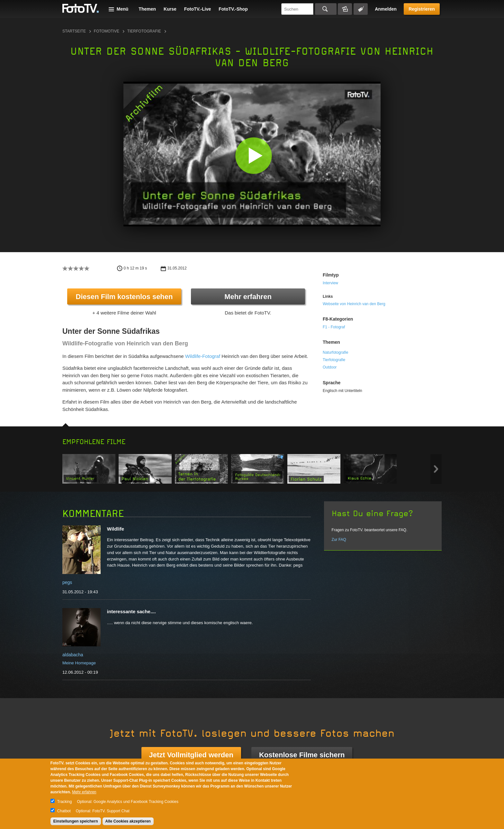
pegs (67, 582)
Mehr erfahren (248, 297)
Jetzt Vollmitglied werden (191, 755)
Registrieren (422, 9)
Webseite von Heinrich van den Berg (354, 304)
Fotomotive (107, 31)
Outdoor (330, 367)
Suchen (326, 9)
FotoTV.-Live (198, 9)
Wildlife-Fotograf (203, 356)
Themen (147, 9)
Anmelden (386, 9)
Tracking (65, 802)
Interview (330, 283)
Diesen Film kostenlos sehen (124, 297)
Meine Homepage (79, 663)
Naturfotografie (335, 352)
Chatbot (64, 811)
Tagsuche (361, 9)
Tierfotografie (144, 31)
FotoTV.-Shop (233, 9)
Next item (436, 469)
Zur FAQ (339, 540)
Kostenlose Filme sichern (302, 755)
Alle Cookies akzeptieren (128, 821)
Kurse (170, 9)
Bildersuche (345, 9)
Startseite (74, 31)
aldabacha (73, 655)
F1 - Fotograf (334, 327)
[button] (253, 155)
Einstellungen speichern (76, 821)
